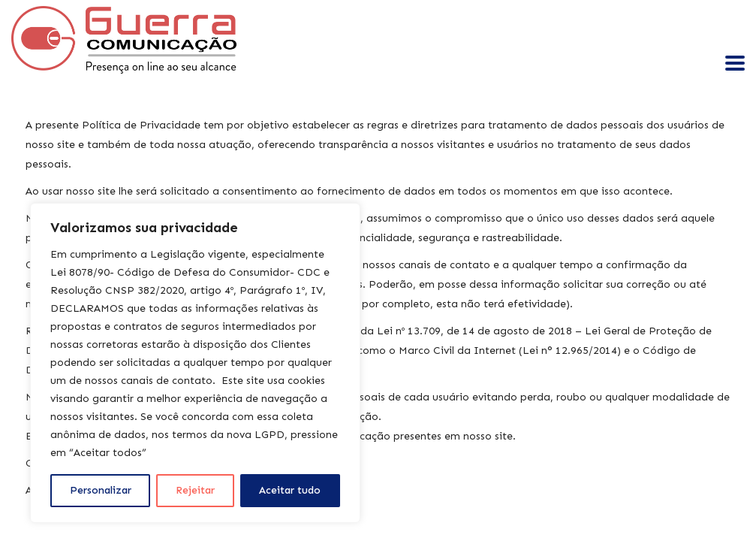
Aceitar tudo (290, 490)
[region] (195, 363)
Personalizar (101, 490)
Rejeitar (195, 490)
